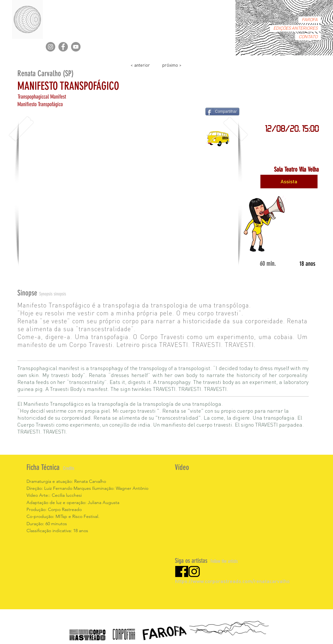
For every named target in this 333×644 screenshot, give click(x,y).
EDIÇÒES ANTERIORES (295, 28)
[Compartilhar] (223, 112)
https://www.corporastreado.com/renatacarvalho (232, 581)
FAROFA (310, 20)
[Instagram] (51, 47)
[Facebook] (63, 47)
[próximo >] (172, 65)
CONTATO (308, 37)
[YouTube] (76, 47)
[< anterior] (140, 65)
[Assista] (289, 182)
